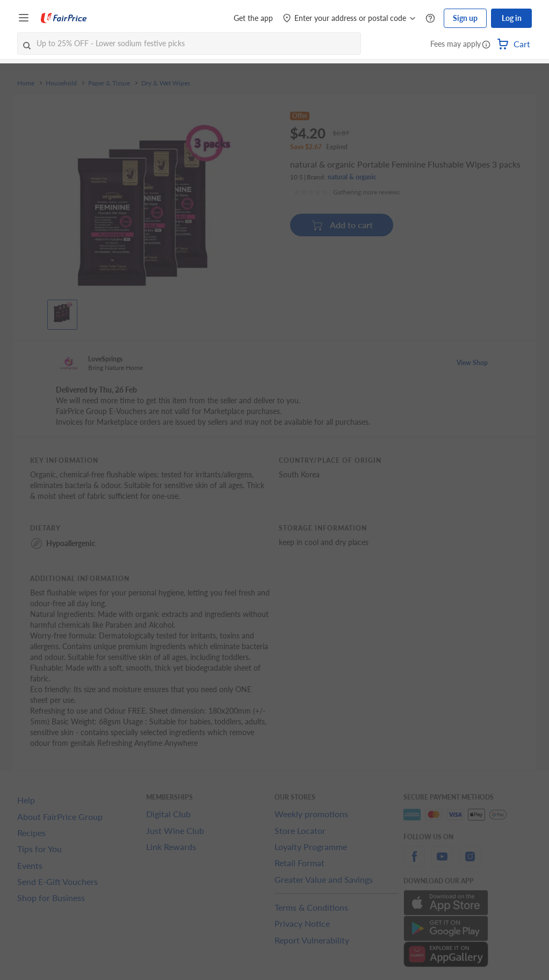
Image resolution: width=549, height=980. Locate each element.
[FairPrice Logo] (64, 18)
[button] (486, 45)
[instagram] (470, 863)
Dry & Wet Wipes (166, 83)
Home (26, 83)
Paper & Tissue (109, 83)
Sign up (465, 18)
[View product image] (62, 312)
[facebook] (414, 863)
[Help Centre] (430, 19)
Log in (512, 18)
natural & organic (352, 177)
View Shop (472, 363)
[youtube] (442, 863)
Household (61, 83)
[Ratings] (346, 192)
